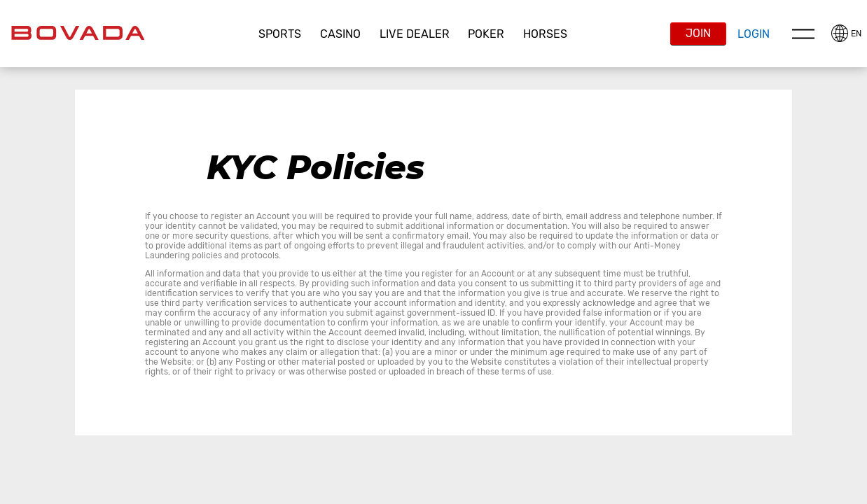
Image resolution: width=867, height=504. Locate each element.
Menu (803, 34)
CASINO (340, 34)
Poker (486, 34)
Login (754, 34)
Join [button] (698, 33)
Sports (280, 34)
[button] (280, 34)
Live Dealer (415, 34)
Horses (545, 34)
